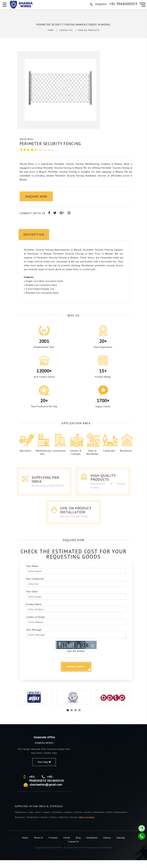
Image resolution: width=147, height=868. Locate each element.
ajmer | (39, 820)
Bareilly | (45, 825)
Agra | (32, 820)
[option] (61, 90)
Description (32, 306)
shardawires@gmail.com (88, 792)
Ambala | (69, 820)
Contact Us (66, 30)
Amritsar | (79, 820)
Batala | (54, 825)
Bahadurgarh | (121, 820)
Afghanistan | (22, 820)
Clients (67, 845)
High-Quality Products (111, 480)
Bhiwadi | (74, 825)
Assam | (88, 820)
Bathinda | (64, 825)
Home (51, 30)
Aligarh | (47, 820)
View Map (86, 770)
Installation (92, 845)
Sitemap (121, 845)
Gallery (107, 845)
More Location (87, 825)
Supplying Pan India (51, 482)
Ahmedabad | (99, 820)
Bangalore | (21, 825)
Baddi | (110, 820)
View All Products (89, 30)
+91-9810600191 (98, 786)
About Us (39, 845)
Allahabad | (58, 820)
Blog (79, 845)
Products (54, 845)
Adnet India (106, 855)
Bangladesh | (34, 825)
